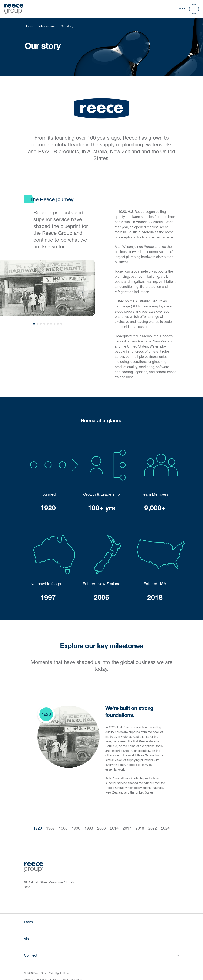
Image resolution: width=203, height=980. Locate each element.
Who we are (47, 26)
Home (29, 26)
